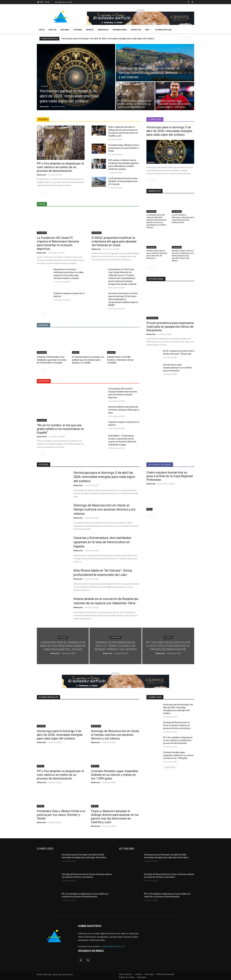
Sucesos (162, 97)
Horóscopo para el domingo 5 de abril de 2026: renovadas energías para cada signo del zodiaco (108, 39)
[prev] (185, 39)
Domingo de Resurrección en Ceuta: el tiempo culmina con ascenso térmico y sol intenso (104, 509)
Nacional (111, 352)
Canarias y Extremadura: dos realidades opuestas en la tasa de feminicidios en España (52, 360)
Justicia (76, 352)
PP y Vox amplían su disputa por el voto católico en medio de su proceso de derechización (60, 167)
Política (122, 97)
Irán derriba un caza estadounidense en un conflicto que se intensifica (178, 368)
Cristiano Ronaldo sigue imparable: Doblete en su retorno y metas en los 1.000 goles (115, 775)
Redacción (41, 175)
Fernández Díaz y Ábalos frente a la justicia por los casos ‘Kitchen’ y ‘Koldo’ (124, 148)
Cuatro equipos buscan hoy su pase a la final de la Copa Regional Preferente (170, 476)
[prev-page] (39, 193)
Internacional (152, 318)
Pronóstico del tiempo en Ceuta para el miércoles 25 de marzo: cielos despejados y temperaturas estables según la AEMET (123, 299)
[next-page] (43, 193)
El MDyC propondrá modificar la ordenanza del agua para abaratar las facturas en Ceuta (114, 241)
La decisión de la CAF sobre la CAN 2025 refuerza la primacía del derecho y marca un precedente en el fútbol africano (156, 221)
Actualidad (124, 64)
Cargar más (170, 767)
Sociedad (44, 86)
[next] (190, 39)
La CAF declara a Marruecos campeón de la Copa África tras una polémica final (183, 219)
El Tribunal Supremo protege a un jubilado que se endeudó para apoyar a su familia (88, 360)
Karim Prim (42, 436)
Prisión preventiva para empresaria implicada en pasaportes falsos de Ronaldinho (170, 327)
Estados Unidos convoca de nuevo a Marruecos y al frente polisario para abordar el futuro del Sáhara (183, 256)
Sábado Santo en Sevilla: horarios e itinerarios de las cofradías (120, 360)
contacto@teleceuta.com (113, 946)
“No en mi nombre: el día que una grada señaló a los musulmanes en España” (60, 429)
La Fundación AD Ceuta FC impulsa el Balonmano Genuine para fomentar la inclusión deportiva (58, 243)
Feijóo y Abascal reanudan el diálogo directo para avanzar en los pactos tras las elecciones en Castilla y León (115, 817)
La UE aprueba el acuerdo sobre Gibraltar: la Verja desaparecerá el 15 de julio (123, 181)
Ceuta (149, 509)
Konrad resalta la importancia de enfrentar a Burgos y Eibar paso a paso (124, 410)
